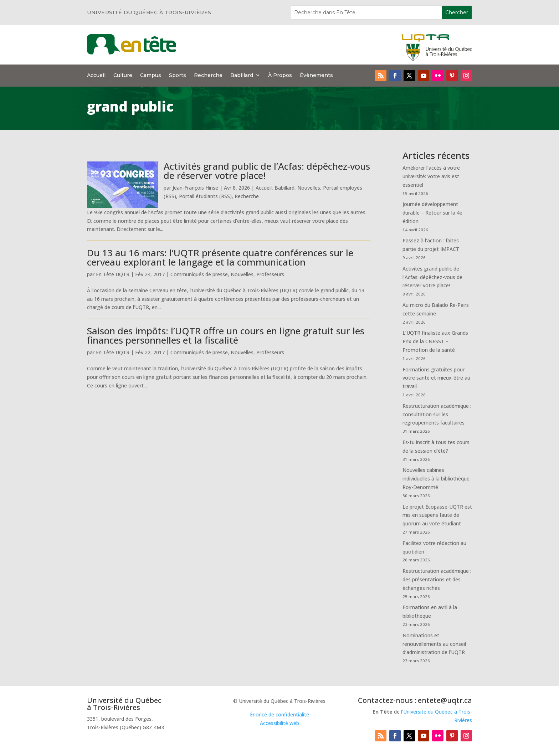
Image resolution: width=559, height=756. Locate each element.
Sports (178, 76)
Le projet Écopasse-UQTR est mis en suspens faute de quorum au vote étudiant (437, 515)
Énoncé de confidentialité (279, 714)
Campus (151, 76)
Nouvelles (309, 188)
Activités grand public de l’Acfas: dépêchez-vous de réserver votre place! (267, 171)
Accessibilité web (279, 723)
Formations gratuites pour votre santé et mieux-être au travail (436, 378)
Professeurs (270, 274)
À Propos (280, 76)
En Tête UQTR (113, 274)
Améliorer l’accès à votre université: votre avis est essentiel (431, 176)
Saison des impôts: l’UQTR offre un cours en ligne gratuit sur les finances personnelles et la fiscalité (226, 335)
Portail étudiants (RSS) (205, 196)
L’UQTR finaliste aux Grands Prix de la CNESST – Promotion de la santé (435, 341)
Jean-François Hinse (195, 188)
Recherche (208, 76)
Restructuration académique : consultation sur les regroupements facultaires (437, 414)
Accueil (96, 76)
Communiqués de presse (199, 274)
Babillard (242, 76)
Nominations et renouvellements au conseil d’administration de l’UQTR (434, 644)
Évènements (316, 76)
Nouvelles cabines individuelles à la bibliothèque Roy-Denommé (436, 479)
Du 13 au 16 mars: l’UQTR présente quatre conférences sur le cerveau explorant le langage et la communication (220, 257)
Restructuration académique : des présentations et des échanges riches (437, 579)
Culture (123, 76)
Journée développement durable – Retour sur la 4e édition (432, 213)
